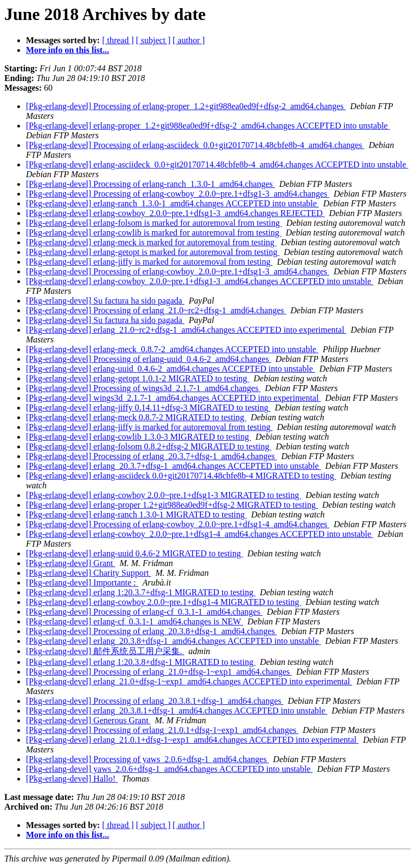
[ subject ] (153, 40)
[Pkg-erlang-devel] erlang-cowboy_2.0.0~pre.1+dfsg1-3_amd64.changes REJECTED (175, 213)
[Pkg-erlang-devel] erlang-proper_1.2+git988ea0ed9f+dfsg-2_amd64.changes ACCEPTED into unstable (208, 126)
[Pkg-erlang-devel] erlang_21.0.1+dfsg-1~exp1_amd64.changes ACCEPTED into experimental (192, 740)
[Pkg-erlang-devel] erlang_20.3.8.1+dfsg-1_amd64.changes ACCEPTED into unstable (177, 711)
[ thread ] (118, 40)
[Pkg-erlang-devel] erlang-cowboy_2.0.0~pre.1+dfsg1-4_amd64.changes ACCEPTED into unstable (200, 534)
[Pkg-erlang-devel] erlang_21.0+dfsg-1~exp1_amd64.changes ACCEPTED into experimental (189, 681)
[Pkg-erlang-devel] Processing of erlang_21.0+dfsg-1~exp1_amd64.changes (159, 672)
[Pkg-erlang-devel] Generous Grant (88, 720)
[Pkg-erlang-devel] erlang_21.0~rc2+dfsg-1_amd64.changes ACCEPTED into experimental (186, 330)
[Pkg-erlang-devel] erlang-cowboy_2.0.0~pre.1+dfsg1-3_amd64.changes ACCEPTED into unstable (200, 281)
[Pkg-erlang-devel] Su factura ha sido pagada (105, 301)
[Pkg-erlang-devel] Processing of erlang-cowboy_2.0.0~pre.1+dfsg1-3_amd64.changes (178, 194)
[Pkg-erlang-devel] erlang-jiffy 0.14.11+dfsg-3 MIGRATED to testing (148, 408)
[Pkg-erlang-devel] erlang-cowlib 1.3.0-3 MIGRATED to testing (139, 437)
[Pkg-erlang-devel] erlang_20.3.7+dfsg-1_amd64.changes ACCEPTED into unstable (173, 466)
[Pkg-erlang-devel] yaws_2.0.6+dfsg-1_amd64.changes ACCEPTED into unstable (169, 769)
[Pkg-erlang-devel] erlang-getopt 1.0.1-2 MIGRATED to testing (138, 378)
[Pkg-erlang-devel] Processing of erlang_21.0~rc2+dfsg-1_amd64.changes (156, 310)
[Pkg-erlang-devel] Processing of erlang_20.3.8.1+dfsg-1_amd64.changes (155, 701)
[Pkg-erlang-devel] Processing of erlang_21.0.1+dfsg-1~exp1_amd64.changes (162, 730)
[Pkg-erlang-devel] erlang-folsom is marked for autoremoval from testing (154, 223)
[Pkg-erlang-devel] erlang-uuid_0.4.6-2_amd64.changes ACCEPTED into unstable (170, 369)
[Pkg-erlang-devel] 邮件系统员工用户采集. (105, 651)
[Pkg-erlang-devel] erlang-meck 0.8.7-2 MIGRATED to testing (136, 417)
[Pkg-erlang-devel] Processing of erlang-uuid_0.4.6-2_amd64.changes (149, 359)
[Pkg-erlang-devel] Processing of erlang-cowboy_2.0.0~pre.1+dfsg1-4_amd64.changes (178, 524)
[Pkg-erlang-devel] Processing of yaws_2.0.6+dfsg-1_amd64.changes (147, 759)
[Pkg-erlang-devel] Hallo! (72, 779)
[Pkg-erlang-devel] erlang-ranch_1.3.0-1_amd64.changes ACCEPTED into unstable (172, 203)
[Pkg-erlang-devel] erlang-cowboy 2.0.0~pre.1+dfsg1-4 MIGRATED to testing (164, 602)
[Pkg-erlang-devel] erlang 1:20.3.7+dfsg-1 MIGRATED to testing (141, 592)
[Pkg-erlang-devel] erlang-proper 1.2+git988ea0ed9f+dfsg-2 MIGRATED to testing (172, 505)
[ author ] (189, 40)
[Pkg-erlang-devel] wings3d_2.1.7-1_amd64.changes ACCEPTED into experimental (173, 398)
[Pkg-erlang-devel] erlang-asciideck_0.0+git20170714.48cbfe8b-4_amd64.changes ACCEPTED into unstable (217, 164)
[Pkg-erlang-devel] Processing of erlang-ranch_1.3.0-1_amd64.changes (150, 184)
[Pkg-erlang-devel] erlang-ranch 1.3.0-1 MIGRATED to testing (136, 514)
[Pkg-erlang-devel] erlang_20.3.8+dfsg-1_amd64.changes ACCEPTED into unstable (173, 641)
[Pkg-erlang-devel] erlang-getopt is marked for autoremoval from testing (153, 252)
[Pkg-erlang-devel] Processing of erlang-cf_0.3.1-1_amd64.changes (144, 612)
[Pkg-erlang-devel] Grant (71, 563)
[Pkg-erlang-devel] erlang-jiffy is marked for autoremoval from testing (149, 262)
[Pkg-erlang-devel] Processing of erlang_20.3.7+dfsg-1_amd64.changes (151, 456)
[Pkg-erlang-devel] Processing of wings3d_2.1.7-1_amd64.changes (143, 388)
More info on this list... (68, 50)
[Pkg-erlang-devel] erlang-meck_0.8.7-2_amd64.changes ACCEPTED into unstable (172, 349)
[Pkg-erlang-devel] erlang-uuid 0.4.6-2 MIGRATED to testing (135, 553)
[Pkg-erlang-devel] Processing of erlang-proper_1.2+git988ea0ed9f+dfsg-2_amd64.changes (186, 106)
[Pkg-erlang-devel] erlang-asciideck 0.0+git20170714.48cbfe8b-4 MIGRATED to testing (181, 476)
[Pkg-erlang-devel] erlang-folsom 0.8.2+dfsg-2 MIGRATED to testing (149, 446)
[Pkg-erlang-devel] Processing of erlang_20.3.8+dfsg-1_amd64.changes (151, 631)
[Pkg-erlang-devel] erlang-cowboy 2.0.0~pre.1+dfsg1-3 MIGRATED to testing (164, 495)
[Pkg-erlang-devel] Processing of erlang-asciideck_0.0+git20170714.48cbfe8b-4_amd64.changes (195, 145)
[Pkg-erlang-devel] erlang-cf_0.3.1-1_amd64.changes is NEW (135, 621)
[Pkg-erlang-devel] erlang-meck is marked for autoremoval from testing (151, 242)
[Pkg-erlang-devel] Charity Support (89, 573)
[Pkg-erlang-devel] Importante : (82, 583)
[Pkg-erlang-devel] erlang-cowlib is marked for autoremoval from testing (154, 233)
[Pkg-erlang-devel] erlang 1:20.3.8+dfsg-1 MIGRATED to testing (141, 662)
